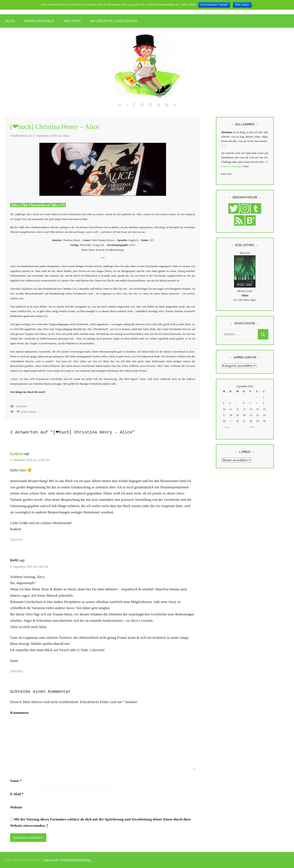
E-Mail (17, 794)
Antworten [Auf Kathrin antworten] (16, 539)
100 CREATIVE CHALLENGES (113, 21)
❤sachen (22, 412)
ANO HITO (72, 21)
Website (16, 807)
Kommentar (19, 713)
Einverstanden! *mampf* (214, 5)
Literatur (21, 406)
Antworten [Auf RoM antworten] (16, 671)
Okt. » (253, 427)
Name (16, 781)
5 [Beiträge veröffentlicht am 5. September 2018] (237, 403)
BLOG (10, 21)
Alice (66, 136)
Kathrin (16, 454)
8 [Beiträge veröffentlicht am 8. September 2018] (257, 403)
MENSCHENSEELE (39, 21)
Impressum (51, 860)
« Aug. (226, 427)
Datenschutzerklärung (76, 860)
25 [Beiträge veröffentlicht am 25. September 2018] (231, 421)
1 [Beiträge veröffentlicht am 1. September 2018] (257, 397)
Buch (33, 412)
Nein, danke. (242, 5)
